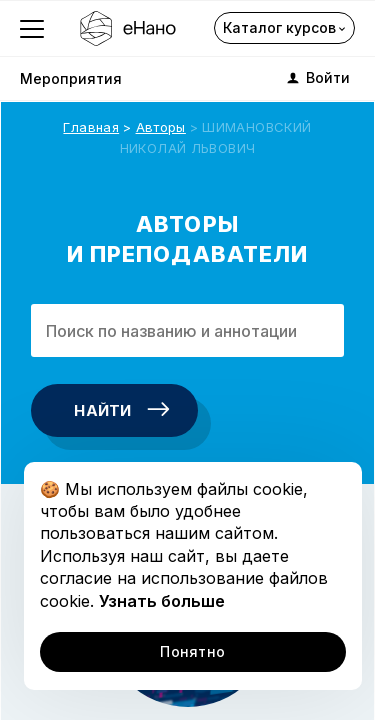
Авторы (161, 127)
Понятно (192, 651)
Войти (317, 78)
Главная (91, 127)
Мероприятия (71, 78)
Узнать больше (162, 601)
